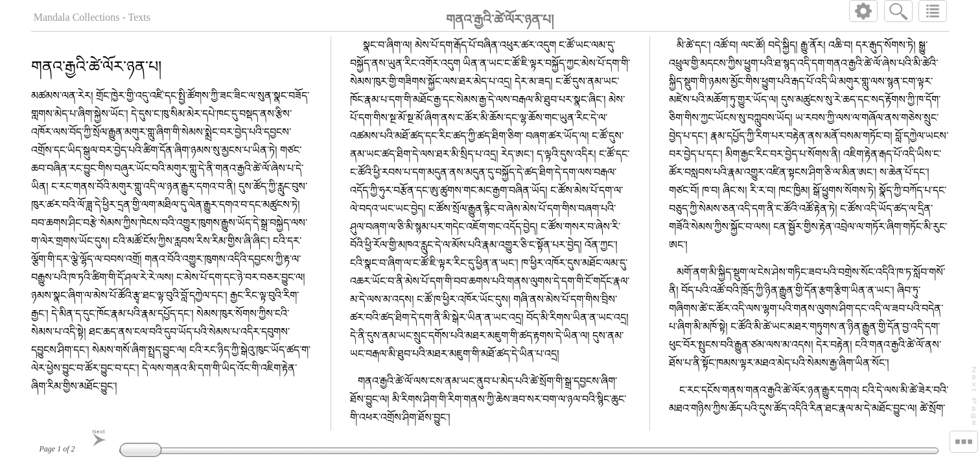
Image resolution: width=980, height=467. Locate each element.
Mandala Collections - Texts (92, 17)
